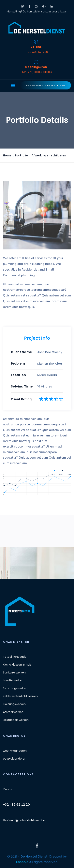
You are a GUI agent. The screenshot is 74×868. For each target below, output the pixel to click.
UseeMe (22, 862)
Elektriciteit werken (16, 720)
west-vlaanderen (15, 751)
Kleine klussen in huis (17, 665)
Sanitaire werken (14, 672)
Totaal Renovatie (15, 657)
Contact (9, 789)
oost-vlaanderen (15, 759)
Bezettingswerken (15, 688)
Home (7, 155)
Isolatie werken (13, 680)
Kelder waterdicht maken (20, 696)
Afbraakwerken (13, 712)
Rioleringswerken (14, 704)
